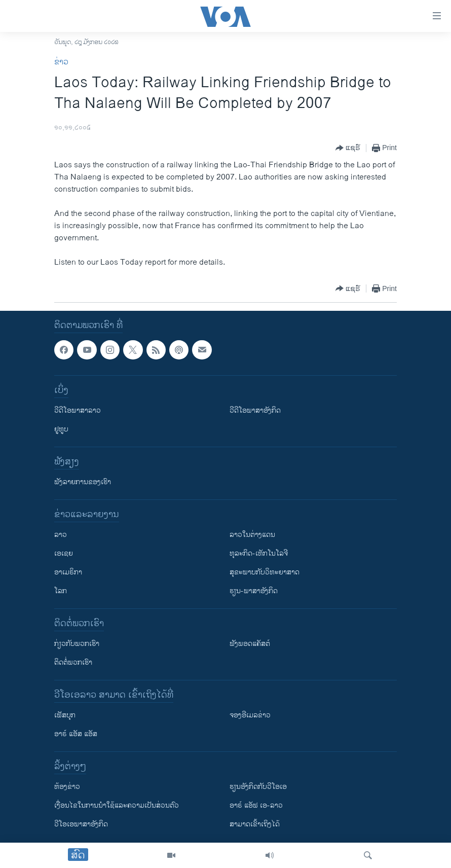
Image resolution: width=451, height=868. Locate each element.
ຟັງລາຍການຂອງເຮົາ (83, 482)
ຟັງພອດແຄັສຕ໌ (250, 644)
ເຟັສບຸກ (65, 715)
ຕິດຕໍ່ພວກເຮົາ (73, 662)
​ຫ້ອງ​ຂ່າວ (67, 787)
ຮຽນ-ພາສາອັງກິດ (254, 591)
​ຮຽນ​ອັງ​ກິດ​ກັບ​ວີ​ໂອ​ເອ (258, 787)
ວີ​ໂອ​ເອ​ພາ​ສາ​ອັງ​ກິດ (81, 824)
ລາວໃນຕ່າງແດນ (252, 535)
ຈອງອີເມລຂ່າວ (250, 715)
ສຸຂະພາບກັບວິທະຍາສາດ (265, 572)
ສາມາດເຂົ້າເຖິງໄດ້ (255, 824)
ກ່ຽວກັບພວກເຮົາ (77, 644)
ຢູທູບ (61, 429)
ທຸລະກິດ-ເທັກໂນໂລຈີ (259, 553)
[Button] (348, 148)
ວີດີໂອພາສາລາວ (78, 410)
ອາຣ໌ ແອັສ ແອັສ (76, 734)
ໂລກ (61, 591)
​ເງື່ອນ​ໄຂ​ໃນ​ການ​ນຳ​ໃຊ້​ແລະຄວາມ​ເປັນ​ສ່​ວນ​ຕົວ (117, 805)
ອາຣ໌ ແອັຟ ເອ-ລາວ (256, 805)
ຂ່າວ (61, 62)
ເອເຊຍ (64, 553)
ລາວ (61, 535)
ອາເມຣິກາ (68, 572)
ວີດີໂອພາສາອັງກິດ (255, 410)
